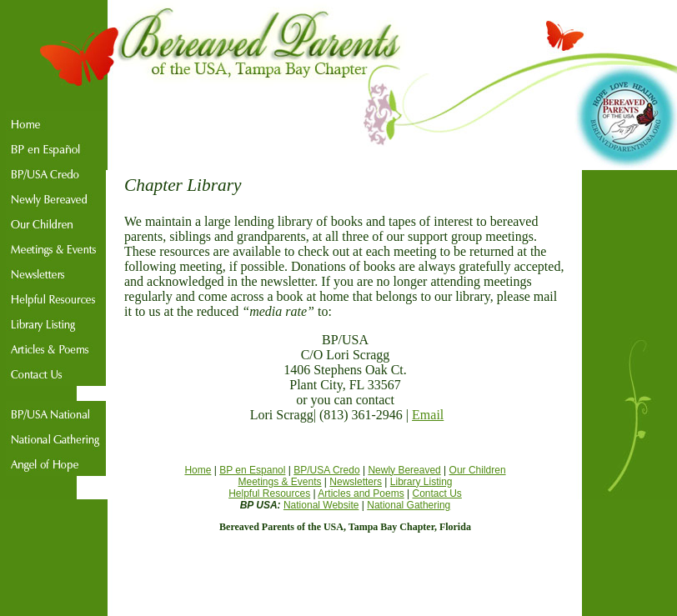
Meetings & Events (279, 482)
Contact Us (437, 493)
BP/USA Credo (326, 470)
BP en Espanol (252, 470)
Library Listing (421, 482)
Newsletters (356, 482)
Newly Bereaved (404, 470)
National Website (321, 505)
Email (428, 415)
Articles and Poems (361, 493)
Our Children (478, 470)
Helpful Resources (269, 493)
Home (198, 470)
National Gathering (409, 505)
